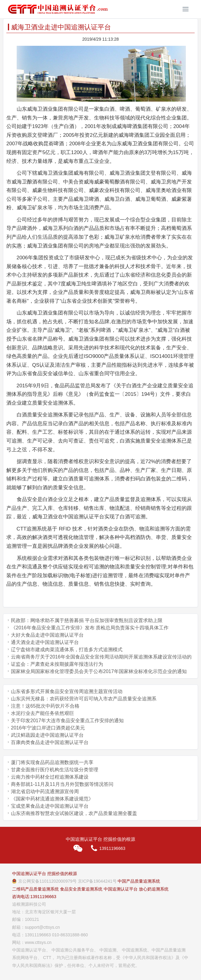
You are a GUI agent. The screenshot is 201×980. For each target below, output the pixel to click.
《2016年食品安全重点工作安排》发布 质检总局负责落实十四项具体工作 (90, 628)
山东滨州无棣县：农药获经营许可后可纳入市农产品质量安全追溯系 (84, 699)
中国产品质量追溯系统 (139, 881)
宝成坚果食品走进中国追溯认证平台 (50, 806)
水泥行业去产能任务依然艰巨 (42, 713)
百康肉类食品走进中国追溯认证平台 (50, 742)
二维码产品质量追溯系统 (35, 889)
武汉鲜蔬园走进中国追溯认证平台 (47, 735)
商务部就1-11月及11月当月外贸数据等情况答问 (62, 784)
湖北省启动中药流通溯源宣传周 (45, 791)
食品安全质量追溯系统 (81, 889)
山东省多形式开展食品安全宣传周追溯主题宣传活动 (67, 691)
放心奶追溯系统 (154, 889)
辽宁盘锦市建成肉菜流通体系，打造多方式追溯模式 (67, 650)
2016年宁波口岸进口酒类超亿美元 (48, 728)
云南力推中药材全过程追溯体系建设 (50, 777)
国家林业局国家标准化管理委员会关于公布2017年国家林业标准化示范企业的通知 (99, 671)
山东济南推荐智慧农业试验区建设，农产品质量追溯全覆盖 (74, 813)
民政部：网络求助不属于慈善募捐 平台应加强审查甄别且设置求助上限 (87, 620)
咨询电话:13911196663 (34, 897)
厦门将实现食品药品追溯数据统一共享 (52, 762)
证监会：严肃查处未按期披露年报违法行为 (57, 664)
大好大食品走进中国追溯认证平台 (47, 635)
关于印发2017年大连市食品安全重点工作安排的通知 (67, 721)
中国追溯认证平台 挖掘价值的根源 (45, 874)
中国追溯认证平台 (121, 889)
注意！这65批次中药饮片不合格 (45, 706)
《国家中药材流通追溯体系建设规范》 (52, 799)
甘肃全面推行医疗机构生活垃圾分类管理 (55, 770)
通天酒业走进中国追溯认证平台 (45, 642)
